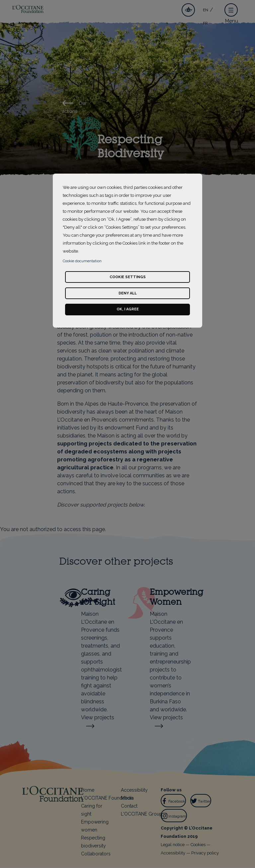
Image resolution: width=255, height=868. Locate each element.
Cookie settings (128, 277)
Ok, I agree (128, 309)
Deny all (128, 293)
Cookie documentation (82, 261)
